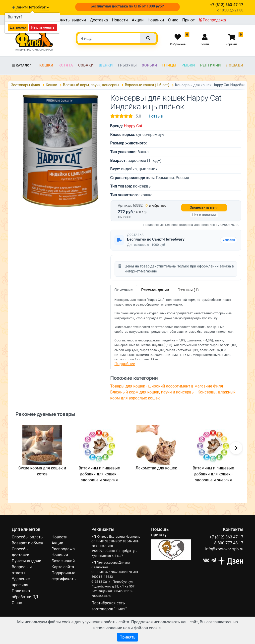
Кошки (46, 65)
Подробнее (125, 364)
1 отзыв (156, 116)
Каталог (22, 65)
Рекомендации (155, 290)
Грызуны (127, 65)
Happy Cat (133, 126)
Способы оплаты (28, 537)
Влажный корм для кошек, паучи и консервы (153, 392)
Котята (66, 65)
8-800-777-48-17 (229, 543)
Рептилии (211, 65)
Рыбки (188, 65)
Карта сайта (63, 567)
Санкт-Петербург (32, 7)
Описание (124, 290)
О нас (173, 20)
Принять (127, 637)
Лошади (235, 65)
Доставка (99, 20)
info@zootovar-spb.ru (224, 549)
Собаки (86, 65)
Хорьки (150, 65)
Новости (120, 20)
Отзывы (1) (188, 290)
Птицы (169, 65)
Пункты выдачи (71, 20)
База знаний (63, 561)
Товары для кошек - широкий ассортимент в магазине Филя (167, 386)
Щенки (106, 65)
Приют (189, 20)
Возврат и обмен (27, 543)
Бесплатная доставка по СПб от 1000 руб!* (127, 6)
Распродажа (212, 20)
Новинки (156, 20)
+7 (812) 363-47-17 (226, 537)
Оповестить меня (204, 207)
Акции (138, 20)
